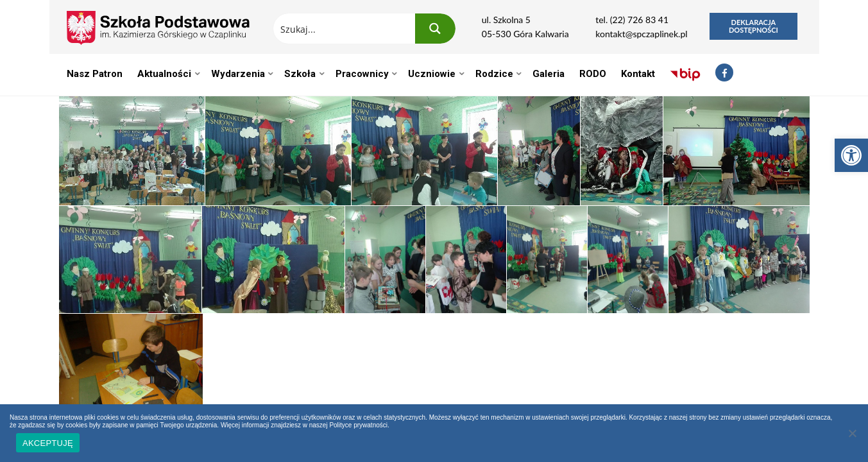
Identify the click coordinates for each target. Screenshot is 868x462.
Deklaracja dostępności (753, 26)
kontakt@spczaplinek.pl (641, 34)
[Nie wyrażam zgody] (852, 433)
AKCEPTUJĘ (48, 443)
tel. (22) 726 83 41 (632, 20)
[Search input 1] (345, 29)
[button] (851, 155)
